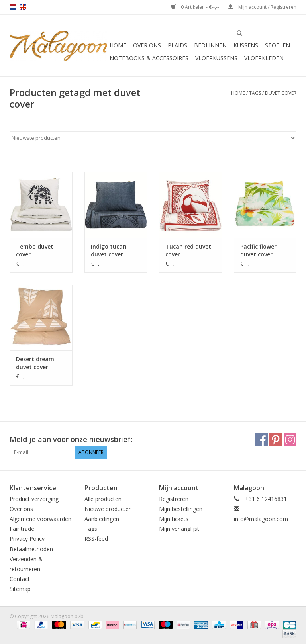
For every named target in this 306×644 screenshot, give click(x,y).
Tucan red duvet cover (188, 250)
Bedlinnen (210, 45)
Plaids (178, 45)
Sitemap (20, 589)
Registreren (174, 499)
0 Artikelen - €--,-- (196, 7)
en (23, 7)
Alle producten (103, 499)
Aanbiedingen (102, 519)
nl (13, 7)
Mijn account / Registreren (262, 7)
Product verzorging (34, 499)
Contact (20, 579)
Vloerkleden (264, 58)
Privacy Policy (27, 539)
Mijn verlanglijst (179, 529)
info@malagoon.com (261, 519)
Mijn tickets (174, 519)
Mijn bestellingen (181, 509)
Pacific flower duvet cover (258, 250)
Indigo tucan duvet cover (109, 250)
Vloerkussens (216, 58)
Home (118, 45)
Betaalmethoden (31, 549)
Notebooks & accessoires (149, 58)
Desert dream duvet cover (35, 363)
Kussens (246, 45)
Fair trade (22, 529)
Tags (255, 93)
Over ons (147, 45)
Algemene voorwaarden (40, 519)
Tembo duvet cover (35, 250)
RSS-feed (96, 539)
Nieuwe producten (108, 509)
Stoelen (278, 45)
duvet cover (281, 93)
